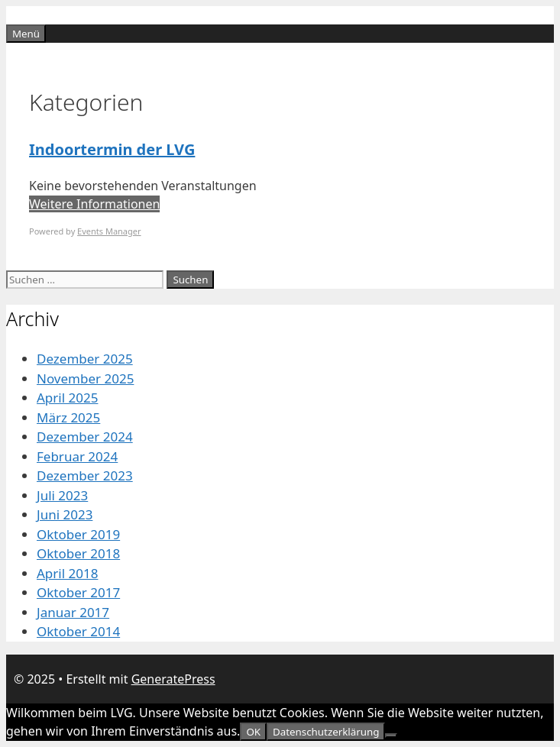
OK (253, 732)
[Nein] (391, 736)
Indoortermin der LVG (112, 149)
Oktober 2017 (78, 592)
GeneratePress (173, 679)
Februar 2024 (77, 456)
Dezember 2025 (85, 359)
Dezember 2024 (85, 437)
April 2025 (67, 398)
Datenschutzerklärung (326, 732)
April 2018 (67, 573)
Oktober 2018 (78, 553)
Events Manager (109, 231)
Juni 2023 (65, 514)
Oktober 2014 (78, 631)
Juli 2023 (62, 495)
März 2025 (68, 417)
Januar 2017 (73, 612)
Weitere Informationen (94, 204)
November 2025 (85, 378)
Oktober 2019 (78, 534)
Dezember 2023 (85, 475)
